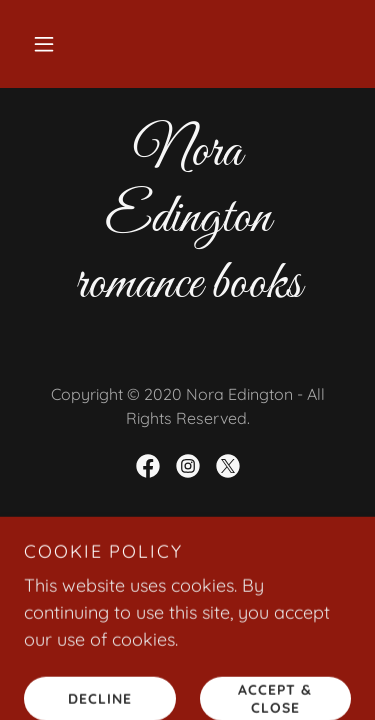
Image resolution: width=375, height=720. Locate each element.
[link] (148, 466)
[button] (44, 44)
